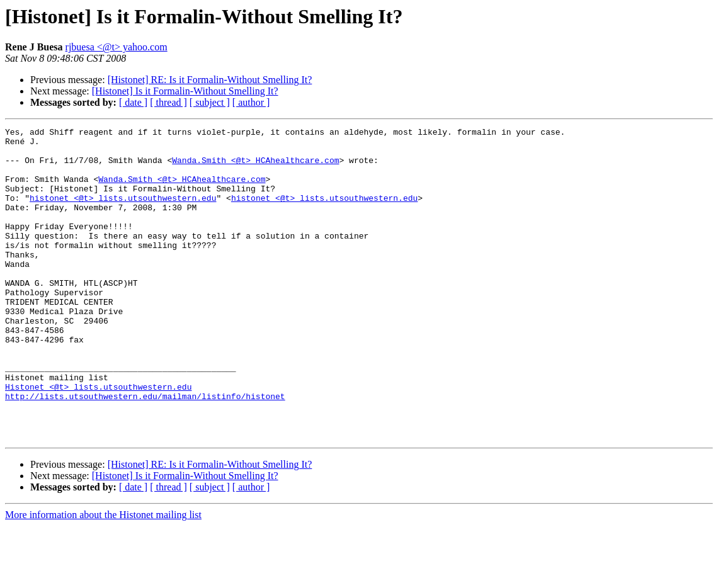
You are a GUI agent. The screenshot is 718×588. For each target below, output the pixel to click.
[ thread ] (168, 102)
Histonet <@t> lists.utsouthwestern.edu (98, 439)
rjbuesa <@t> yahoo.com (117, 47)
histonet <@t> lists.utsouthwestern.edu (123, 213)
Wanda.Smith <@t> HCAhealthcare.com (255, 167)
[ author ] (251, 102)
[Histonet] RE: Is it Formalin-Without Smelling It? (210, 80)
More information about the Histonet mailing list (103, 577)
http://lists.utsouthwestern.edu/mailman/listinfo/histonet (145, 451)
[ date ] (133, 102)
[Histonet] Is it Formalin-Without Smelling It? (185, 91)
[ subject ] (210, 102)
